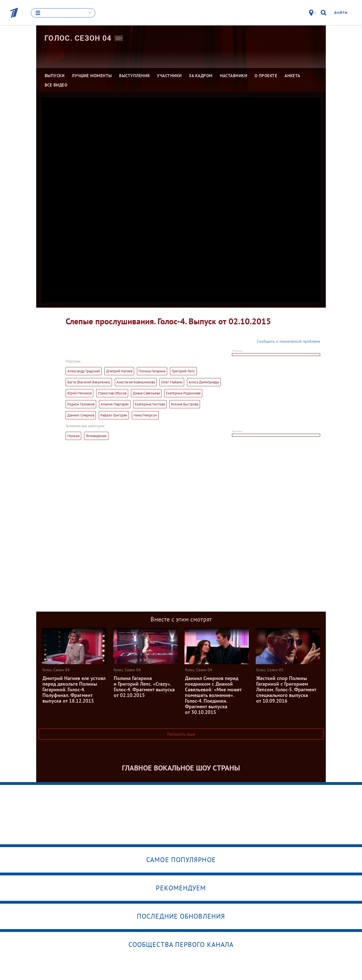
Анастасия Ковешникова (136, 382)
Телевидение (96, 436)
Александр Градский (84, 371)
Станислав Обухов (112, 393)
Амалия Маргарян (115, 404)
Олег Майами (172, 382)
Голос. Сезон (78, 38)
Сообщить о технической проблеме (288, 341)
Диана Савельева (146, 393)
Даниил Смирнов (81, 415)
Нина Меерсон (145, 415)
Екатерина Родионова (183, 393)
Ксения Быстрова (185, 404)
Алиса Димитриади (204, 382)
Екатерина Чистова (150, 404)
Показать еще (181, 734)
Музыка (73, 436)
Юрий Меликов (79, 393)
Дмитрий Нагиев (119, 371)
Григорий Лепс (183, 371)
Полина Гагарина (152, 371)
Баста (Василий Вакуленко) (89, 382)
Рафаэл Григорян (114, 415)
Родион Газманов (81, 404)
